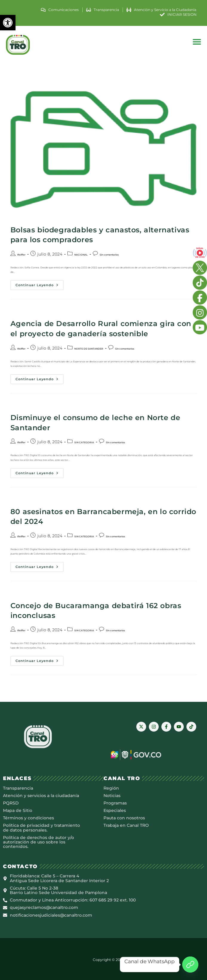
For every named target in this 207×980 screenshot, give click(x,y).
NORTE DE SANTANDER (89, 349)
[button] (8, 23)
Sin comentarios (109, 255)
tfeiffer (21, 255)
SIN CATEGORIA (84, 442)
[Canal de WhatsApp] (190, 965)
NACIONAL (81, 255)
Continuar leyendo (40, 284)
